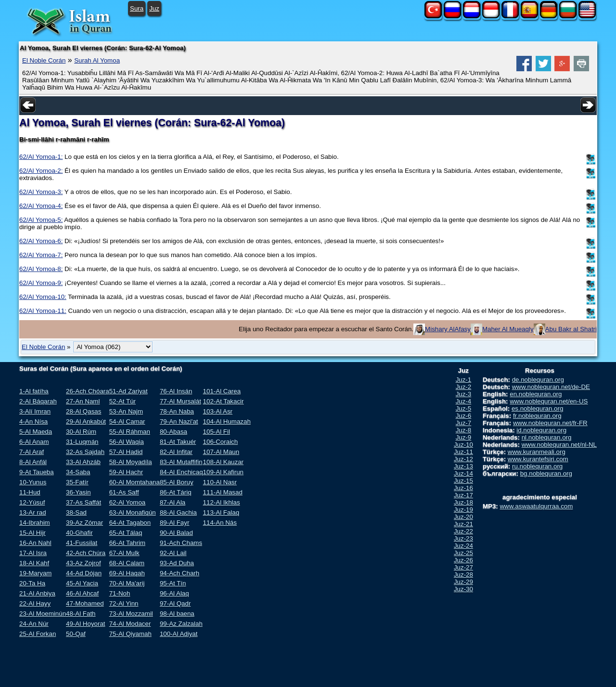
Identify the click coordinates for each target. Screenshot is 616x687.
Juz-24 (463, 546)
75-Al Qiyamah (130, 634)
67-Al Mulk (124, 553)
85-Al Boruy (177, 482)
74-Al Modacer (130, 624)
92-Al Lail (173, 553)
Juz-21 (463, 524)
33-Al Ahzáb (83, 462)
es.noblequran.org (537, 408)
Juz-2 (464, 387)
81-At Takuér (178, 442)
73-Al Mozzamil (131, 614)
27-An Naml (83, 401)
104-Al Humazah (227, 421)
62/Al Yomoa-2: (41, 171)
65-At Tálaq (126, 533)
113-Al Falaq (221, 512)
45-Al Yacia (82, 583)
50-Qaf (76, 634)
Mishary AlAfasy (448, 329)
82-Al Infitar (176, 452)
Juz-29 (463, 582)
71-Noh (120, 593)
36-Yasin (78, 492)
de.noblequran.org (538, 380)
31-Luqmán (82, 442)
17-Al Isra (33, 553)
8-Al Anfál (33, 462)
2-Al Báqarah (38, 401)
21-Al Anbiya (37, 593)
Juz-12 (463, 459)
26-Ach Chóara (88, 391)
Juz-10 (463, 445)
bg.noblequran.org (546, 473)
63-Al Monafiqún (133, 512)
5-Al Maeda (36, 432)
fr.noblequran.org (537, 416)
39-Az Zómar (84, 523)
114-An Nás (220, 523)
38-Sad (76, 512)
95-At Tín (173, 583)
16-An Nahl (35, 543)
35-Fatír (77, 482)
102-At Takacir (224, 401)
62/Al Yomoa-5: (41, 220)
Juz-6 (464, 416)
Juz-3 (464, 394)
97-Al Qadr (175, 603)
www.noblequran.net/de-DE (551, 387)
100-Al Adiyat (179, 634)
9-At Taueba (37, 472)
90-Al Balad (176, 533)
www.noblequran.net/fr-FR (550, 423)
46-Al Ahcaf (82, 593)
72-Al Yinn (124, 603)
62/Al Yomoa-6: (41, 241)
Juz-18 (463, 502)
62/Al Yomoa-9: (41, 283)
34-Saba (78, 472)
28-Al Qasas (83, 411)
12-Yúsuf (32, 502)
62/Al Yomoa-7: (41, 255)
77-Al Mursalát (180, 401)
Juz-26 (463, 560)
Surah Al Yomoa (97, 60)
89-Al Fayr (174, 523)
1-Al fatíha (34, 391)
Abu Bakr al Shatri (571, 329)
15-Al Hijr (32, 533)
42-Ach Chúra (86, 553)
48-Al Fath (81, 614)
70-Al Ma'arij (127, 583)
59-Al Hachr (126, 472)
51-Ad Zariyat (128, 391)
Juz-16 (463, 488)
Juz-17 (463, 495)
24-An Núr (34, 624)
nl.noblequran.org (547, 437)
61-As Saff (124, 492)
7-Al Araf (32, 452)
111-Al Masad (223, 492)
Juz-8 (464, 430)
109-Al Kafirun (223, 472)
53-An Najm (126, 411)
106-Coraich (221, 442)
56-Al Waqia (127, 442)
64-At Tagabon (130, 523)
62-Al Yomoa (128, 502)
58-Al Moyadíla (131, 462)
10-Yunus (33, 482)
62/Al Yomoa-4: (41, 206)
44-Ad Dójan (84, 573)
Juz (154, 8)
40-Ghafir (79, 533)
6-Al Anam (34, 442)
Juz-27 (463, 567)
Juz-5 (464, 408)
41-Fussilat (82, 543)
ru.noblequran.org (537, 466)
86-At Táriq (176, 492)
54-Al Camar (127, 421)
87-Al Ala (173, 502)
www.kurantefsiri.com (538, 459)
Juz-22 (463, 531)
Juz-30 (463, 589)
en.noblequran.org (536, 394)
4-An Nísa (33, 421)
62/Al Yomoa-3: (41, 192)
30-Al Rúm (81, 432)
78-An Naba (177, 411)
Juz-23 (463, 538)
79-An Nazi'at (179, 421)
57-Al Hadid (126, 452)
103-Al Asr (218, 411)
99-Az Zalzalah (181, 624)
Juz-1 (464, 380)
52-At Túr (122, 401)
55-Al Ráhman (130, 432)
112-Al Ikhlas (222, 502)
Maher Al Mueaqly (508, 329)
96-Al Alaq (174, 593)
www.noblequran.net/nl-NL (559, 445)
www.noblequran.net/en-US (549, 401)
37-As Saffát (83, 502)
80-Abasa (173, 432)
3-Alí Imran (35, 411)
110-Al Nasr (220, 482)
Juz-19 (463, 510)
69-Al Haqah (127, 573)
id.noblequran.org (541, 430)
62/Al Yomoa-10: (43, 297)
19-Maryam (35, 573)
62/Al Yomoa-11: (43, 311)
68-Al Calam (127, 563)
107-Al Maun (221, 452)
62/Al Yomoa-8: (41, 269)
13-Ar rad (33, 512)
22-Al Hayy (35, 603)
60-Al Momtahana (135, 482)
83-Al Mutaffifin (181, 462)
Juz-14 (463, 473)
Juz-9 (464, 437)
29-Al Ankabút (86, 421)
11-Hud (30, 492)
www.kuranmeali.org (537, 452)
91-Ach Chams (181, 543)
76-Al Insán (176, 391)
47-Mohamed (85, 603)
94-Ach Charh (180, 573)
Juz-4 (464, 401)
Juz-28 (463, 575)
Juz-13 (463, 466)
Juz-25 (463, 553)
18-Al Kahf (34, 563)
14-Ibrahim (35, 523)
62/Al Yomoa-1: (41, 157)
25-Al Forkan (38, 634)
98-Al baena (177, 614)
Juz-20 (463, 517)
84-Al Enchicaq (181, 472)
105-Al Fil (217, 432)
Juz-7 (464, 423)
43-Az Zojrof (83, 563)
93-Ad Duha (177, 563)
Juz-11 (463, 452)
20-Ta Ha (32, 583)
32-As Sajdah (85, 452)
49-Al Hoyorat (86, 624)
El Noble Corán (44, 60)
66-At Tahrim (127, 543)
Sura (137, 8)
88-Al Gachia (178, 512)
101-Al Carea (222, 391)
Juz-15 (463, 481)
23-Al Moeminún (43, 614)
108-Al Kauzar (223, 462)
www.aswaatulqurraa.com (536, 506)
